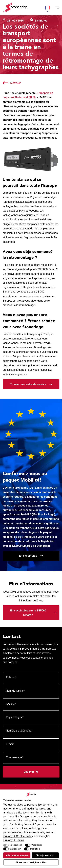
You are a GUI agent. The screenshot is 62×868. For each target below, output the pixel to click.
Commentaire (14, 757)
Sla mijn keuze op (45, 855)
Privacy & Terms (14, 840)
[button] (47, 8)
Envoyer (29, 772)
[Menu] (56, 8)
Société (11, 704)
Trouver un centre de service (28, 384)
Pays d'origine (15, 717)
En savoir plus (28, 556)
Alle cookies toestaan (17, 855)
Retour (15, 83)
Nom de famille (15, 691)
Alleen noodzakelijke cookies (31, 862)
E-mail (10, 744)
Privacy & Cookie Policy (18, 836)
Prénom (11, 677)
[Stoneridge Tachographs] (15, 8)
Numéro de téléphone (19, 731)
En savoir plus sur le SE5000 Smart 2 (28, 613)
